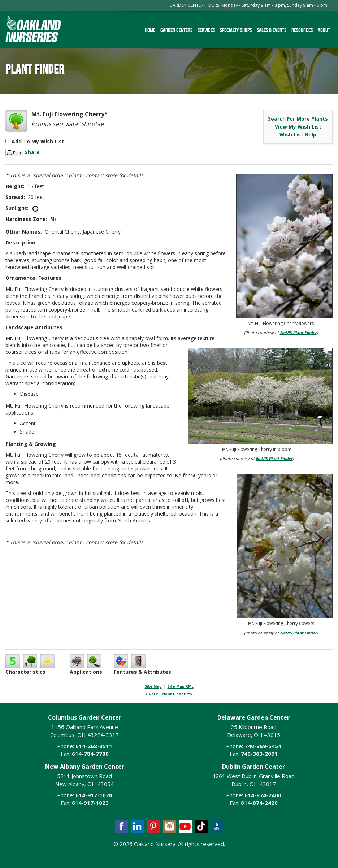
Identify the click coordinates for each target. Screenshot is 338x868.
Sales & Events (272, 30)
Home (150, 30)
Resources (302, 30)
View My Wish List (298, 127)
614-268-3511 (94, 746)
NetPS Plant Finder (298, 332)
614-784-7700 (90, 754)
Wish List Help (298, 134)
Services (206, 30)
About (324, 30)
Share (32, 152)
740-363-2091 (259, 754)
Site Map (153, 686)
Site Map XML (181, 686)
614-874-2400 (263, 795)
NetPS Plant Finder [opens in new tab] (167, 694)
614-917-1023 (90, 803)
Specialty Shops (236, 30)
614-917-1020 (94, 795)
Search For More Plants (298, 119)
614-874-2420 (259, 803)
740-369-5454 (263, 746)
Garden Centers (176, 30)
